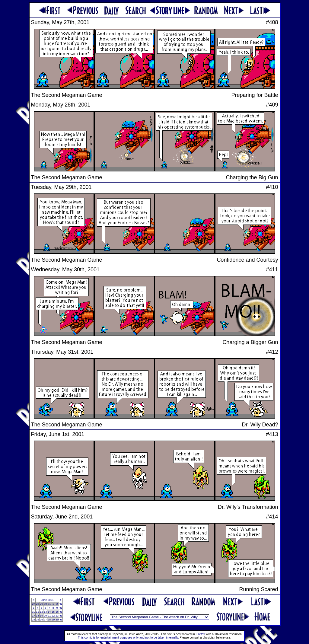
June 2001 (47, 600)
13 (45, 612)
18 (37, 616)
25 (37, 620)
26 (41, 620)
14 (49, 612)
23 (57, 616)
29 (41, 604)
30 (45, 604)
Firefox (201, 634)
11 (37, 612)
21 (49, 616)
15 (53, 612)
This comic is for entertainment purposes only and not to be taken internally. (128, 638)
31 (49, 604)
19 (41, 616)
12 (41, 612)
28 (37, 604)
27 (33, 604)
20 (45, 616)
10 (33, 612)
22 (53, 616)
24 (33, 620)
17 (33, 616)
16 (57, 612)
